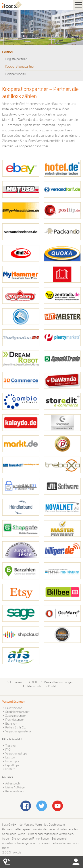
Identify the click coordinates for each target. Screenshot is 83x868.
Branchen (11, 724)
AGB (34, 682)
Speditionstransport (17, 712)
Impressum (17, 682)
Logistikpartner (16, 59)
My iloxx (8, 777)
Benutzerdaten (14, 791)
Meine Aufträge (15, 787)
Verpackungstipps (16, 753)
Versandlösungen (14, 702)
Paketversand (14, 708)
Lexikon (10, 757)
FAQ (8, 750)
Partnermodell (15, 74)
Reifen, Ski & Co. (16, 727)
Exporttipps (12, 765)
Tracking (10, 746)
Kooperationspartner (20, 67)
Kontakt (53, 686)
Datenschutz (33, 686)
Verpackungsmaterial (18, 731)
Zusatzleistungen (16, 716)
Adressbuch (13, 783)
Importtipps (12, 761)
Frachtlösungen (15, 720)
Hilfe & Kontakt (12, 739)
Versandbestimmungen (59, 682)
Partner (8, 52)
